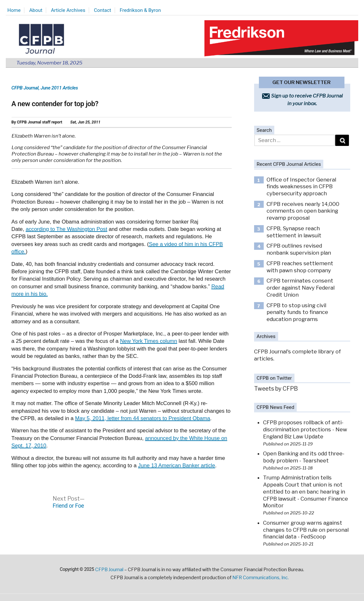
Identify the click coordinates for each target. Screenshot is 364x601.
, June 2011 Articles (58, 88)
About (36, 10)
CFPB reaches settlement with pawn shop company (300, 267)
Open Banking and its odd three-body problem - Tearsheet (304, 457)
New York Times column (149, 341)
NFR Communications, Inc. (261, 578)
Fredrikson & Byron (141, 10)
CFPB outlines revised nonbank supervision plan (299, 249)
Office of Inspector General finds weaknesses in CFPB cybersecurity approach (301, 186)
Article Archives (68, 10)
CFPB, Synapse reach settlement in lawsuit (294, 232)
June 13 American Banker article (177, 466)
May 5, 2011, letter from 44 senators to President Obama (143, 418)
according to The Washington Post (66, 229)
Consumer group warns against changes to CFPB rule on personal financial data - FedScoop (306, 530)
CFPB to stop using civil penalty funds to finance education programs (297, 312)
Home (14, 10)
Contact (103, 10)
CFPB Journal (25, 88)
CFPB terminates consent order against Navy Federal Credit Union (301, 288)
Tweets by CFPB (276, 389)
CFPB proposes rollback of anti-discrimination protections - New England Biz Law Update (305, 429)
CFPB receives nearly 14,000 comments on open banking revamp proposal (303, 211)
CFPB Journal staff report (40, 122)
